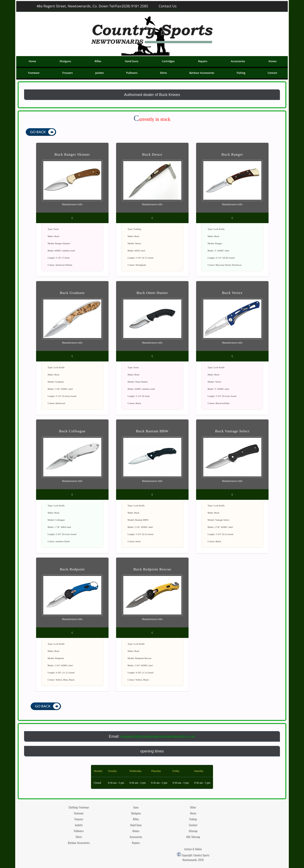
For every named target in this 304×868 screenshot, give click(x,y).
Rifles (98, 61)
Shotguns (65, 61)
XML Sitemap (193, 837)
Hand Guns (132, 61)
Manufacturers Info (72, 204)
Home (32, 61)
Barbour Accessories (202, 73)
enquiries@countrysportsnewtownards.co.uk (158, 736)
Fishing (241, 73)
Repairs (203, 61)
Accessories (238, 61)
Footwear (34, 73)
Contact (272, 73)
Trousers (67, 73)
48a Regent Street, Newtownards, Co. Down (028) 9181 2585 (92, 6)
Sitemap (193, 831)
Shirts (163, 73)
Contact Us (168, 6)
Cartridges (168, 61)
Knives (273, 61)
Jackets (100, 73)
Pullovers (132, 73)
